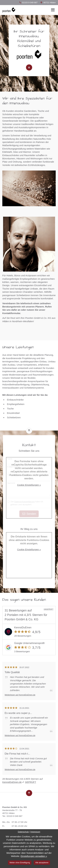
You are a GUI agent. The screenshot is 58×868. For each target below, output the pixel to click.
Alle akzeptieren (42, 863)
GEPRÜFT (30, 782)
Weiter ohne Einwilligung (20, 863)
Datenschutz (23, 832)
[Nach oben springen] (29, 431)
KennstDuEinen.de (12, 782)
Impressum (35, 832)
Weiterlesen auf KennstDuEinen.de (20, 695)
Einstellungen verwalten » (34, 856)
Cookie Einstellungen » (29, 485)
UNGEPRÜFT (49, 609)
